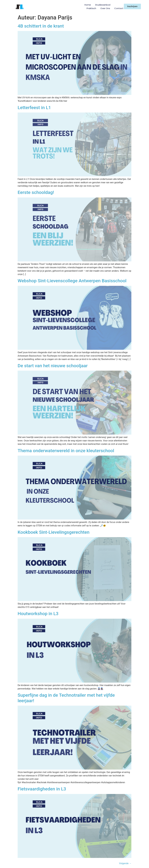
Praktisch (91, 8)
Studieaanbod (103, 5)
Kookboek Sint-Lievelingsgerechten (54, 532)
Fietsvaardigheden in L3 (42, 789)
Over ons (105, 8)
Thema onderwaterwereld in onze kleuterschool (66, 451)
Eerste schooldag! (36, 192)
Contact (119, 8)
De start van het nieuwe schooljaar (53, 366)
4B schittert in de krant (41, 26)
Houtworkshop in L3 (38, 614)
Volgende (125, 863)
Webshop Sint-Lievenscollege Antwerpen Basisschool (72, 281)
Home (88, 5)
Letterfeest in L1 (34, 108)
